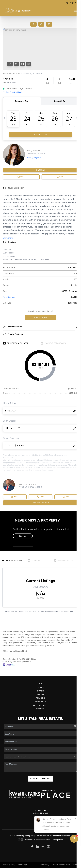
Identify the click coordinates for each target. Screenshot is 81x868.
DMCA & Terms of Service (61, 865)
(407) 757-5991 (40, 817)
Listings (40, 687)
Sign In (71, 3)
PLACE (69, 836)
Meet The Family (40, 705)
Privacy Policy (44, 865)
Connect (40, 709)
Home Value (40, 702)
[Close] (75, 841)
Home (40, 684)
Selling (41, 695)
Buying (41, 691)
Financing (41, 698)
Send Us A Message (41, 779)
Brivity (13, 865)
